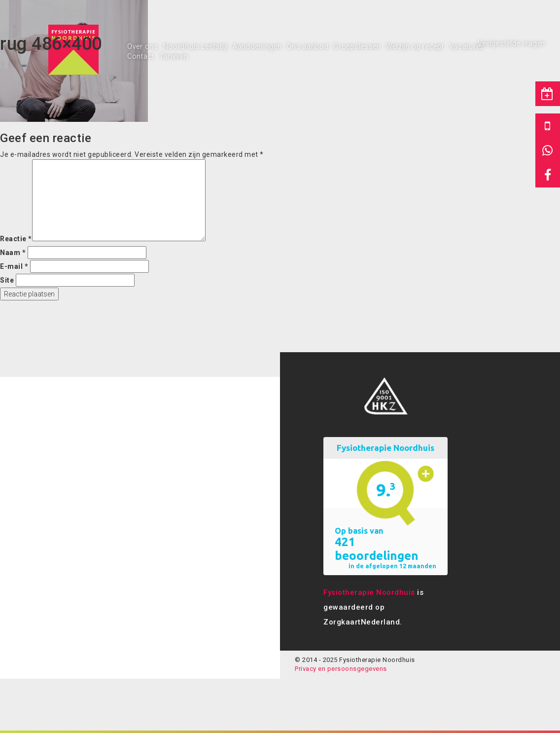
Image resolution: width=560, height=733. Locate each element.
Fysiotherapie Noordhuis (369, 592)
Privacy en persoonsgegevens (341, 669)
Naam (13, 253)
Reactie (16, 239)
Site (7, 280)
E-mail (14, 266)
